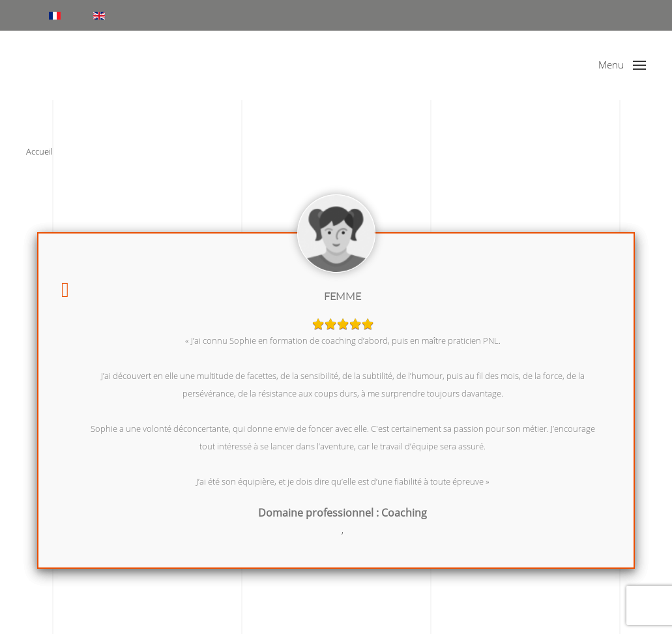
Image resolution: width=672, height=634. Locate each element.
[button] (622, 65)
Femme (343, 296)
